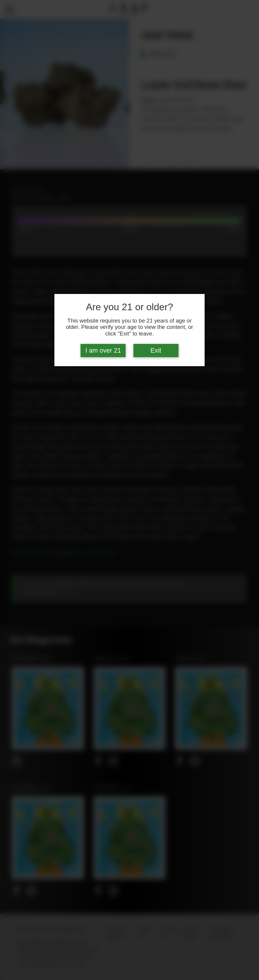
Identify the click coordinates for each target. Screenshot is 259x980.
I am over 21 (103, 351)
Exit (156, 351)
